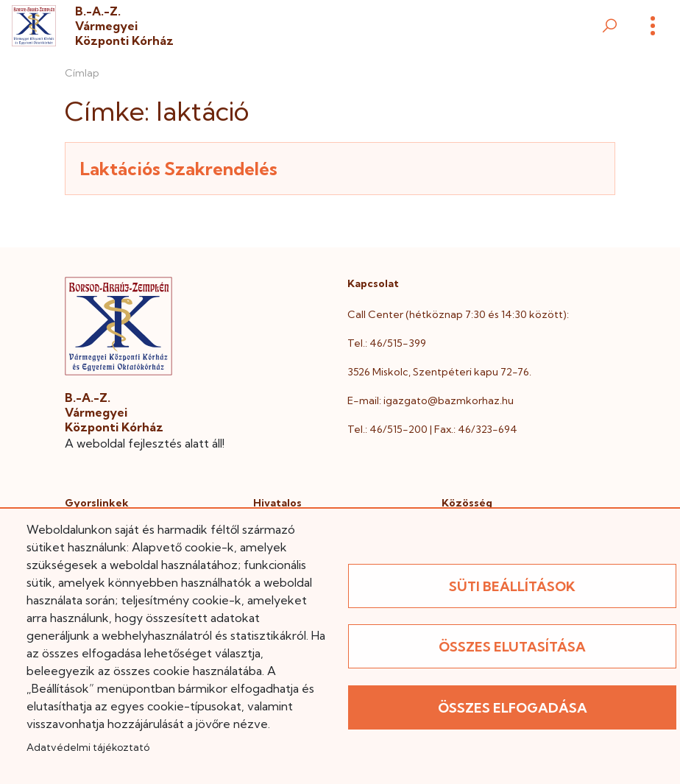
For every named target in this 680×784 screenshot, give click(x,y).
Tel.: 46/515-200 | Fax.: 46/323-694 (432, 429)
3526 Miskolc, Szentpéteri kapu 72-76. (439, 372)
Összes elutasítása (512, 647)
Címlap (82, 73)
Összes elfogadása (513, 708)
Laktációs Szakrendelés (179, 169)
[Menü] (653, 26)
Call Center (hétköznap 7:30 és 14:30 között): (458, 314)
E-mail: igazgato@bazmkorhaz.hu (431, 400)
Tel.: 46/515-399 (387, 343)
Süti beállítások (512, 586)
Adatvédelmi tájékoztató (88, 747)
